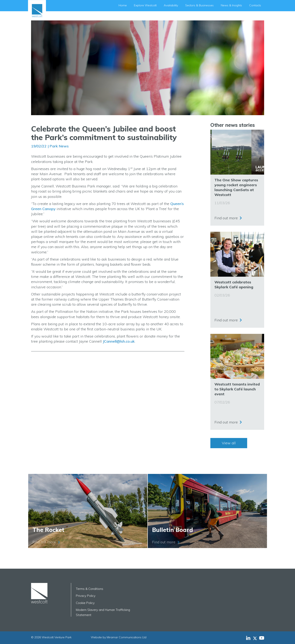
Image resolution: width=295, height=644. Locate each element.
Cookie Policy (85, 603)
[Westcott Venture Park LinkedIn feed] (248, 638)
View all (229, 443)
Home (123, 5)
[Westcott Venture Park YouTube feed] (262, 638)
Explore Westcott (145, 5)
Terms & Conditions (90, 589)
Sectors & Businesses (199, 5)
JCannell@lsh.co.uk (119, 341)
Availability (171, 5)
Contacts (255, 5)
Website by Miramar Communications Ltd (119, 637)
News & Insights (231, 5)
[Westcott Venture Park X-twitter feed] (256, 638)
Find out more (226, 216)
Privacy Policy (86, 596)
